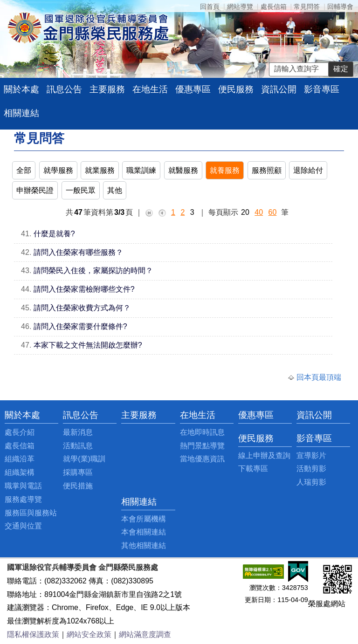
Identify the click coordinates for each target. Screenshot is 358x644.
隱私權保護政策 (33, 634)
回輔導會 (340, 7)
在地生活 (150, 89)
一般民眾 (81, 190)
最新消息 (78, 432)
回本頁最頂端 (319, 377)
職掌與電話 (23, 486)
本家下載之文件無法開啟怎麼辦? (88, 345)
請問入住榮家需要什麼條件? (80, 326)
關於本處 (21, 89)
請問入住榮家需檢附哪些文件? (84, 289)
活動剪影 (311, 469)
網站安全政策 (89, 634)
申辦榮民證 (35, 190)
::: (7, 415)
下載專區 (253, 469)
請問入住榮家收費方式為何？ (82, 308)
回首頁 (210, 7)
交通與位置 (23, 526)
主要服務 (107, 89)
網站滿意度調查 (145, 634)
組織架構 (20, 472)
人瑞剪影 (311, 482)
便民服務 (236, 89)
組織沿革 (20, 459)
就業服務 (100, 170)
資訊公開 (279, 89)
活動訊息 (78, 446)
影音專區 (322, 89)
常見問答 (307, 7)
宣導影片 (311, 456)
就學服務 (58, 170)
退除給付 (308, 170)
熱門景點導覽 (202, 446)
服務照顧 (267, 170)
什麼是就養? (54, 234)
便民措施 (78, 486)
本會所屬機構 (144, 519)
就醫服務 (183, 170)
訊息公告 (64, 89)
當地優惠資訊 (202, 459)
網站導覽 (240, 7)
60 (273, 212)
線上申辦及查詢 (264, 456)
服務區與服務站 (31, 513)
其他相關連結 (144, 545)
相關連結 (21, 113)
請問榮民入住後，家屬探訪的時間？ (93, 271)
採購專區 (78, 472)
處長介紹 (20, 432)
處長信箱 (274, 7)
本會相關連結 (144, 532)
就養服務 (225, 170)
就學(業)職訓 (84, 459)
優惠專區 (193, 89)
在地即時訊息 (202, 432)
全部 (24, 170)
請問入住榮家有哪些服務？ (78, 252)
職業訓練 (141, 170)
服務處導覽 (23, 499)
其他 (115, 190)
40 (259, 212)
